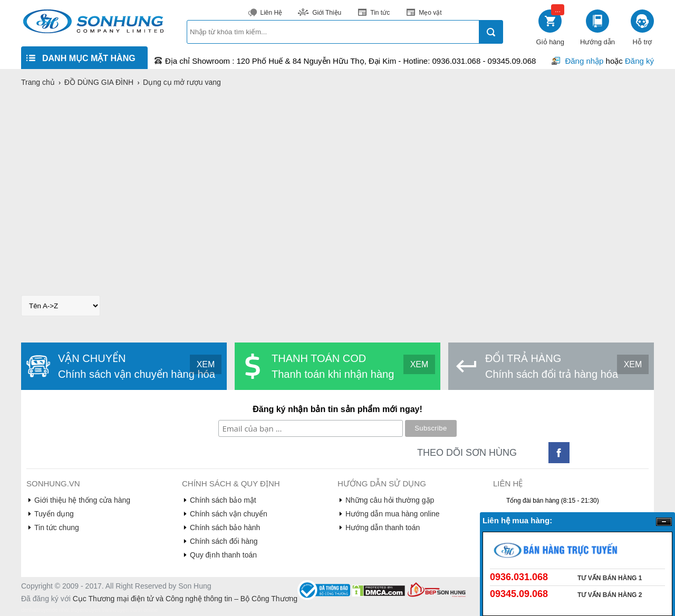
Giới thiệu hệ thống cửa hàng (82, 500)
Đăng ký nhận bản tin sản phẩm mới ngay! (337, 409)
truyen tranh (99, 610)
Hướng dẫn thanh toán (383, 527)
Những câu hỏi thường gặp (390, 500)
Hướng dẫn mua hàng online (393, 514)
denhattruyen (36, 610)
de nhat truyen (69, 610)
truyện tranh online (136, 610)
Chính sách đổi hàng (224, 541)
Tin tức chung (57, 527)
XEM (206, 364)
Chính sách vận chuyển (229, 514)
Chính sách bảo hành (225, 527)
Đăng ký (639, 61)
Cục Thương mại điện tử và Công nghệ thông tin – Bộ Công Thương (185, 599)
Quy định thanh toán (223, 555)
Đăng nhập (584, 61)
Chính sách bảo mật (223, 500)
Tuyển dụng (54, 514)
